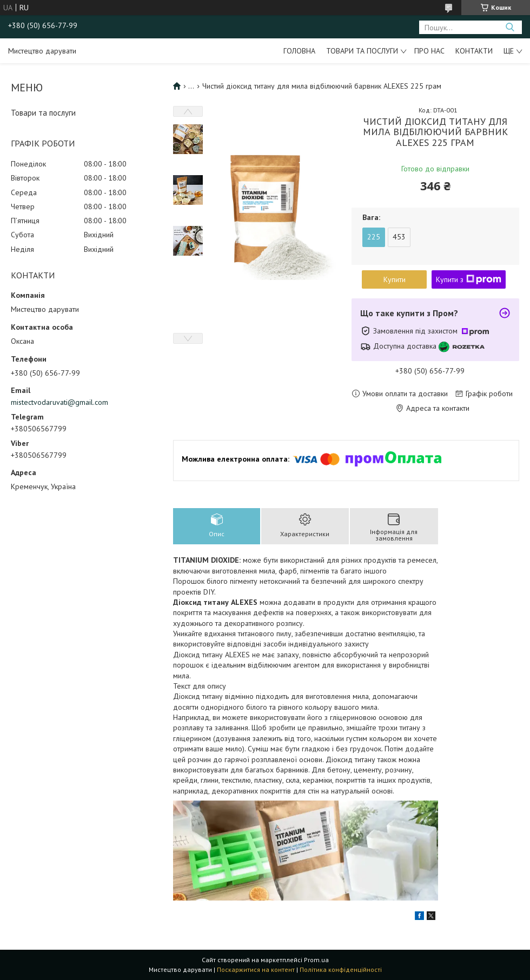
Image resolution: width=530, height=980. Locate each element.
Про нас (429, 51)
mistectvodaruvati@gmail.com (59, 402)
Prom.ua (316, 960)
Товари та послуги (362, 51)
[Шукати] (510, 27)
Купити (395, 279)
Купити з (469, 279)
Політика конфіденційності (341, 969)
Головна (299, 51)
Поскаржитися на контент (256, 969)
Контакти (474, 51)
